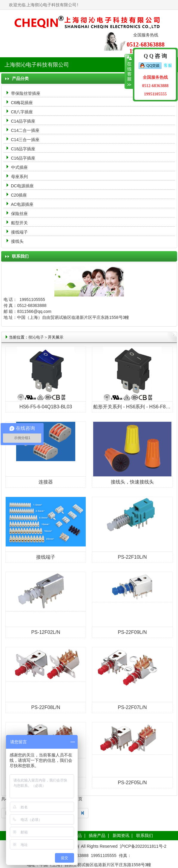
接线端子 (19, 232)
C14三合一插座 (25, 140)
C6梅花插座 (22, 103)
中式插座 (19, 167)
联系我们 (145, 835)
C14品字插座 (23, 121)
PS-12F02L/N (46, 632)
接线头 (17, 241)
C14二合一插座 (25, 130)
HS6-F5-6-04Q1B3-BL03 (46, 407)
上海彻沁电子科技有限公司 (51, 5)
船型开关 (19, 223)
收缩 (129, 72)
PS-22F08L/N (46, 707)
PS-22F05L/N (132, 783)
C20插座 (19, 195)
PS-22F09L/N (132, 632)
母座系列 (19, 177)
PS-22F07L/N (132, 707)
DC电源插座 (23, 186)
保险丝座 (19, 214)
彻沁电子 (36, 337)
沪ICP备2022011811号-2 (143, 846)
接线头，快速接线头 (132, 482)
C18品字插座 (23, 149)
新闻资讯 (121, 835)
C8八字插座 (22, 112)
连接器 (46, 482)
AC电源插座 (23, 204)
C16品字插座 (23, 158)
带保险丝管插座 (26, 93)
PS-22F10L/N (132, 557)
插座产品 (97, 835)
